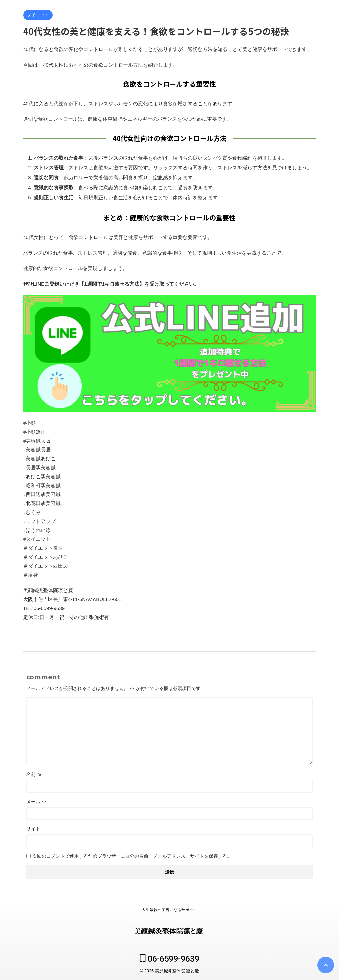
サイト (33, 829)
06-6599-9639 (170, 959)
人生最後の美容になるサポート (169, 910)
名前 (34, 774)
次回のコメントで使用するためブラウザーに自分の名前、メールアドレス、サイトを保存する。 (132, 856)
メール (36, 802)
